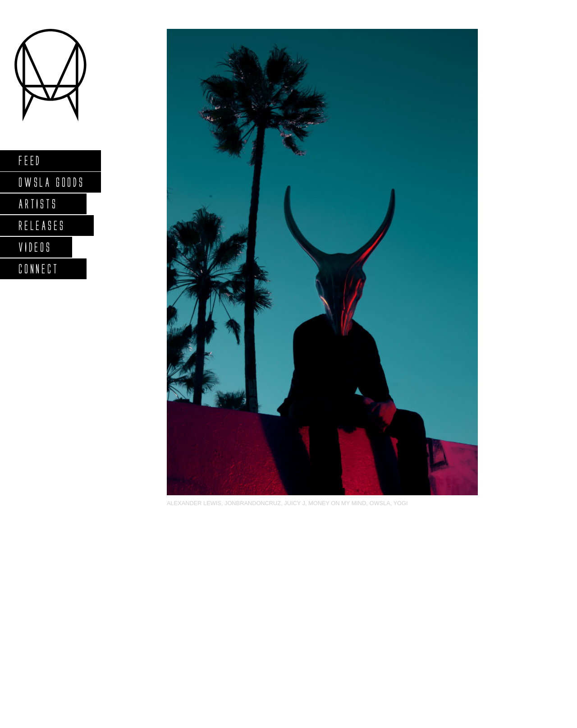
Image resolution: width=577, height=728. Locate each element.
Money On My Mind (337, 503)
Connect (38, 269)
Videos (35, 247)
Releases (41, 225)
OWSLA (380, 503)
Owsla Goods (51, 182)
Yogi (401, 503)
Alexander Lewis (194, 503)
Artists (38, 204)
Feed (30, 160)
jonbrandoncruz (253, 503)
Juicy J (295, 503)
